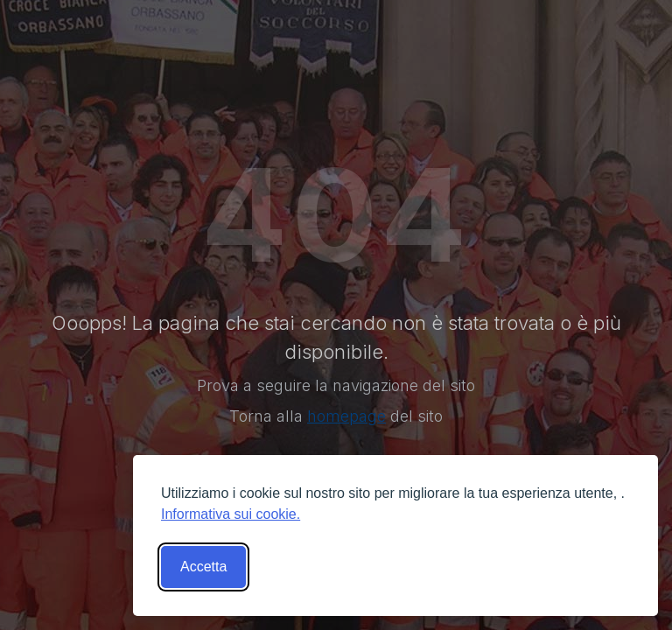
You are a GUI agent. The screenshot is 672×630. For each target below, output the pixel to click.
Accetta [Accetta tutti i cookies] (203, 567)
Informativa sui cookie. (231, 514)
